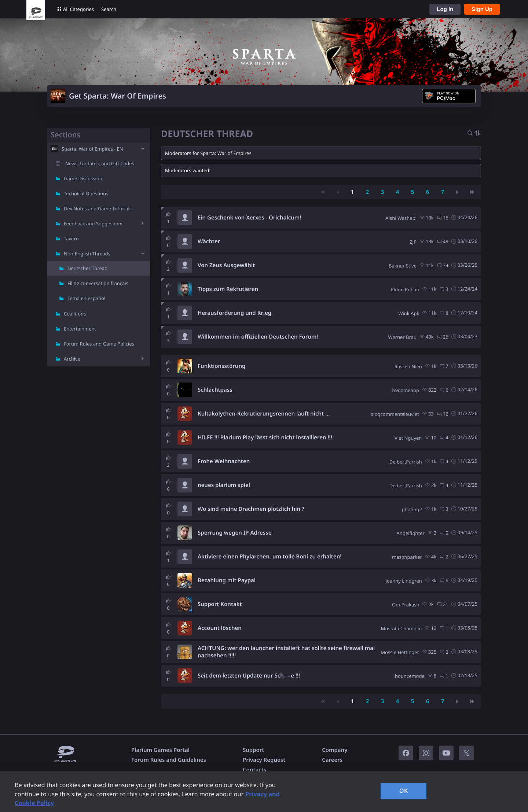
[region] (264, 792)
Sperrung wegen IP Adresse (234, 533)
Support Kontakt (220, 604)
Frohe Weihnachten (224, 461)
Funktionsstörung (221, 366)
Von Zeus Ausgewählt (226, 265)
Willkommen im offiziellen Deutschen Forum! (258, 337)
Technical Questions (86, 193)
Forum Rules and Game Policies (99, 344)
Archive (72, 359)
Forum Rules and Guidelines (169, 760)
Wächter (209, 241)
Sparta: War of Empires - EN (92, 149)
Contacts (254, 770)
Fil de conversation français (98, 283)
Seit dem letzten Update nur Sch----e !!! (249, 676)
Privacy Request (264, 760)
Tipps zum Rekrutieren (228, 289)
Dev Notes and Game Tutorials (98, 208)
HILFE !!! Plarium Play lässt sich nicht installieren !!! (265, 438)
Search (109, 9)
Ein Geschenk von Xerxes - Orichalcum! (249, 218)
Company (335, 750)
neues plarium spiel (224, 485)
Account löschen (220, 628)
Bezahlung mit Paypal (227, 580)
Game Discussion (83, 178)
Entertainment (80, 329)
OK (404, 791)
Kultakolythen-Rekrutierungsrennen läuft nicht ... (264, 414)
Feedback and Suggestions (94, 224)
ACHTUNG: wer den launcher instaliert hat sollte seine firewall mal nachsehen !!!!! (286, 652)
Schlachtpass (215, 390)
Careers (332, 760)
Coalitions (75, 314)
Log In (445, 9)
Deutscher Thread (87, 268)
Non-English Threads (87, 254)
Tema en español (86, 298)
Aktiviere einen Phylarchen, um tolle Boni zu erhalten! (269, 557)
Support (253, 750)
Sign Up (482, 9)
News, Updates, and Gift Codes (100, 163)
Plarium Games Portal (160, 750)
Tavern (71, 239)
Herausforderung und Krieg (234, 313)
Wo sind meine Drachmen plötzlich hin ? (251, 509)
